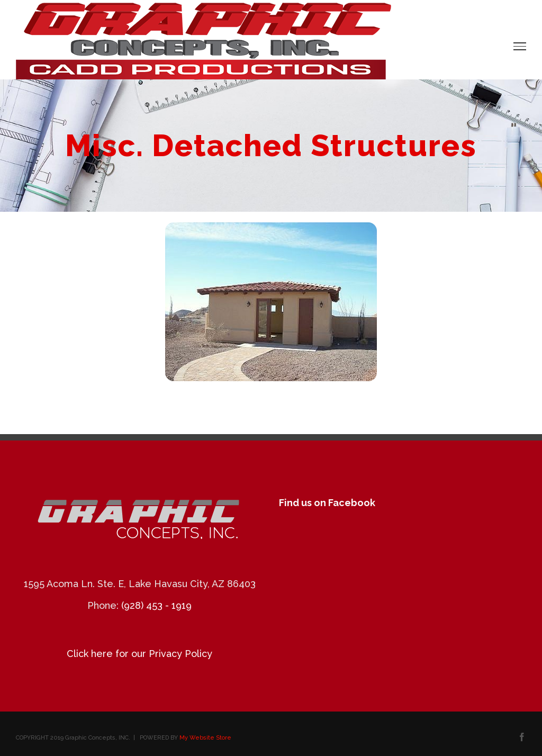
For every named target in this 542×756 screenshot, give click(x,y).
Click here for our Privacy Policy (139, 654)
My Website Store (205, 738)
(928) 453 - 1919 (156, 605)
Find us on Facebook (327, 503)
